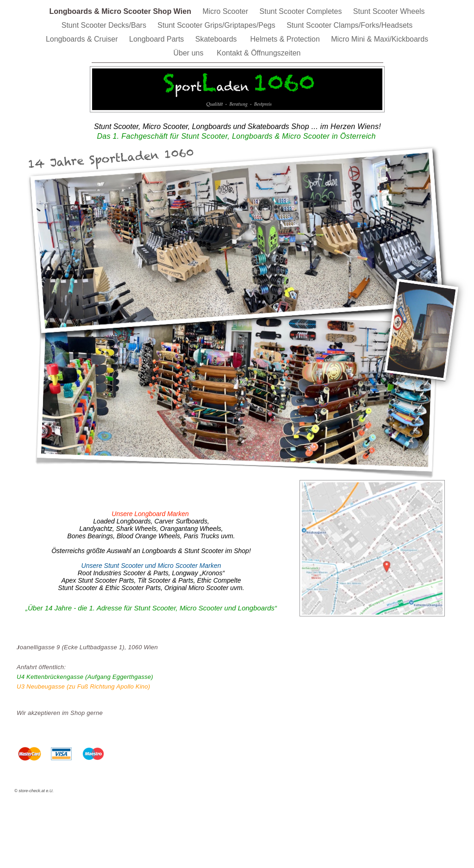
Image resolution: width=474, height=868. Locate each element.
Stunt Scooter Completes (302, 11)
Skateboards (218, 39)
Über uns (191, 53)
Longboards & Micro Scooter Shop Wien (121, 11)
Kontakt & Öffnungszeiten (259, 53)
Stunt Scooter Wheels (389, 11)
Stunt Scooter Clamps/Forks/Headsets (349, 25)
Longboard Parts (158, 39)
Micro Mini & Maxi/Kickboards (380, 39)
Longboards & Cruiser (83, 39)
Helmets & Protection (286, 39)
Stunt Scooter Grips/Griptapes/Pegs (217, 25)
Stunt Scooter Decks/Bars (105, 25)
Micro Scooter (226, 11)
